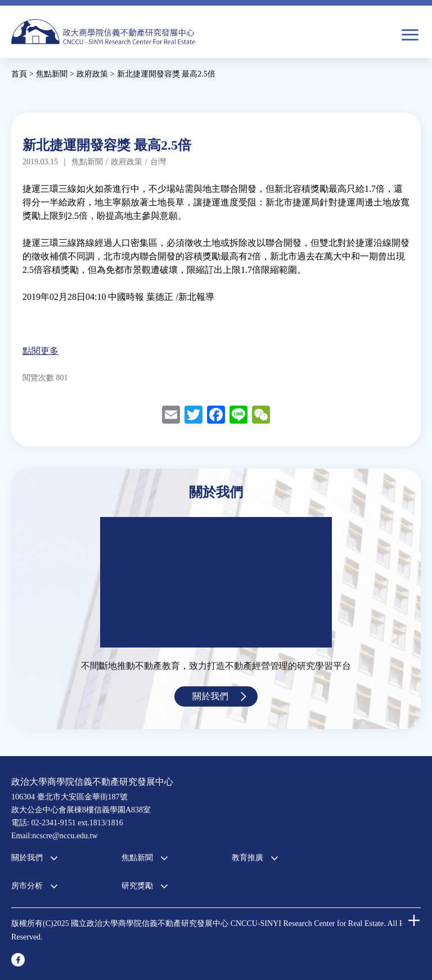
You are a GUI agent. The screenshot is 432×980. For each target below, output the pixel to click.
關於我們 (210, 696)
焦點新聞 (137, 858)
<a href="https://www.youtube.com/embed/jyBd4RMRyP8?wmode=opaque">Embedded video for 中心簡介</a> (216, 582)
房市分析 (27, 886)
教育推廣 (247, 858)
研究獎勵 (137, 886)
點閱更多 (40, 351)
